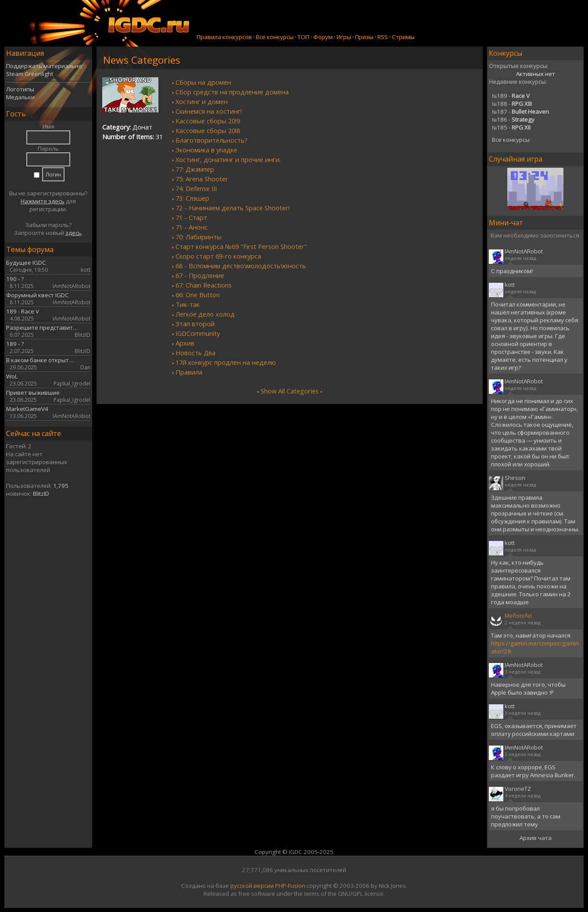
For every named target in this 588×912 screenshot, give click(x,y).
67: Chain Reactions (204, 285)
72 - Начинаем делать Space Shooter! (233, 208)
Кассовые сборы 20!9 (208, 121)
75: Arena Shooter (202, 179)
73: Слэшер (192, 198)
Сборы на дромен (203, 82)
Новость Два (195, 353)
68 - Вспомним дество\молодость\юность (241, 266)
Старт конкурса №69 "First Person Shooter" (241, 246)
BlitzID (41, 494)
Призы (364, 37)
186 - (513, 119)
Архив (185, 343)
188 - (512, 104)
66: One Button (198, 295)
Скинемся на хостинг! (209, 111)
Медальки (20, 97)
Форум (323, 37)
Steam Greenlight (30, 74)
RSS (383, 37)
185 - (511, 127)
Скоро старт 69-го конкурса (218, 256)
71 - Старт (191, 217)
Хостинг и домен (202, 101)
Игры (344, 37)
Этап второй (195, 324)
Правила (189, 372)
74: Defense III (196, 188)
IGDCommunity (198, 333)
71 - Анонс (192, 227)
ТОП (303, 37)
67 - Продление (200, 275)
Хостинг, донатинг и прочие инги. (228, 159)
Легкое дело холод (205, 314)
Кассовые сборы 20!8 (208, 130)
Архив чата (536, 838)
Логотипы (20, 89)
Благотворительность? (212, 140)
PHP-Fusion (290, 886)
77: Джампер (195, 169)
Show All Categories (290, 391)
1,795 (61, 486)
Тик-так (188, 304)
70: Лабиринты (199, 237)
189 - (511, 96)
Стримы (403, 37)
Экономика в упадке (206, 150)
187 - (520, 112)
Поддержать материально (44, 66)
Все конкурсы (275, 37)
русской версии (252, 886)
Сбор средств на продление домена (232, 92)
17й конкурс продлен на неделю (226, 362)
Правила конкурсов (224, 37)
